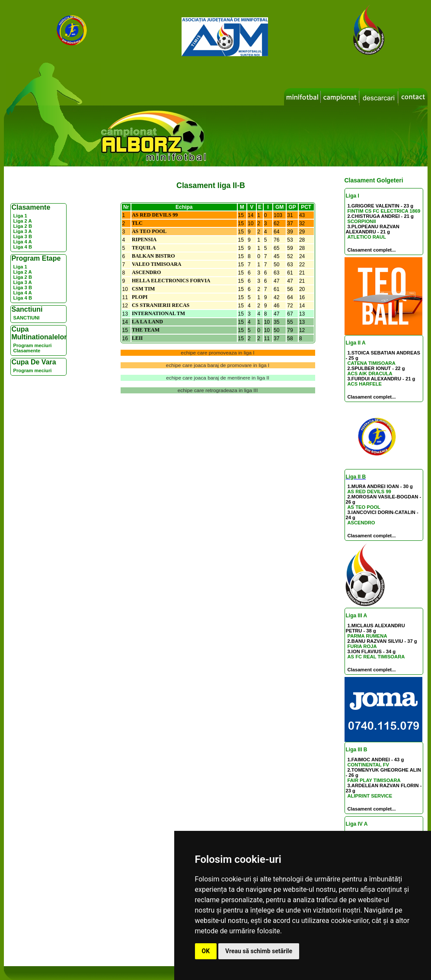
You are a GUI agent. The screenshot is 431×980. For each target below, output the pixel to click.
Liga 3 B (23, 236)
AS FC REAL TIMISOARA (376, 657)
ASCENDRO (361, 523)
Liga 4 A (23, 242)
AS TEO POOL (364, 507)
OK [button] (206, 951)
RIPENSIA (144, 239)
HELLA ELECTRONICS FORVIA (171, 281)
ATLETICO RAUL (367, 237)
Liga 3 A (23, 231)
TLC (137, 223)
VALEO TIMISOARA (157, 264)
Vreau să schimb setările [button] (259, 951)
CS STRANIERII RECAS (161, 305)
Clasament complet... (372, 250)
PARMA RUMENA (367, 636)
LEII (137, 338)
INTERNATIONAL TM (158, 313)
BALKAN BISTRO (153, 256)
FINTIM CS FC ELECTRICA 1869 (384, 211)
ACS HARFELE (365, 384)
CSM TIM (143, 289)
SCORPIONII (362, 221)
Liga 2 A (23, 221)
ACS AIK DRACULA (370, 373)
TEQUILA (144, 248)
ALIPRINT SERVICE (370, 796)
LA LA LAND (147, 322)
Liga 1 (20, 216)
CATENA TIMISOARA (372, 363)
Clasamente (27, 351)
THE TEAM (146, 330)
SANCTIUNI (27, 318)
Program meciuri (33, 345)
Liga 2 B (23, 226)
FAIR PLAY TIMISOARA (374, 780)
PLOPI (140, 297)
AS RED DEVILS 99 (369, 492)
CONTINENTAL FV (369, 765)
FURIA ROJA (362, 646)
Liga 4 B (23, 247)
